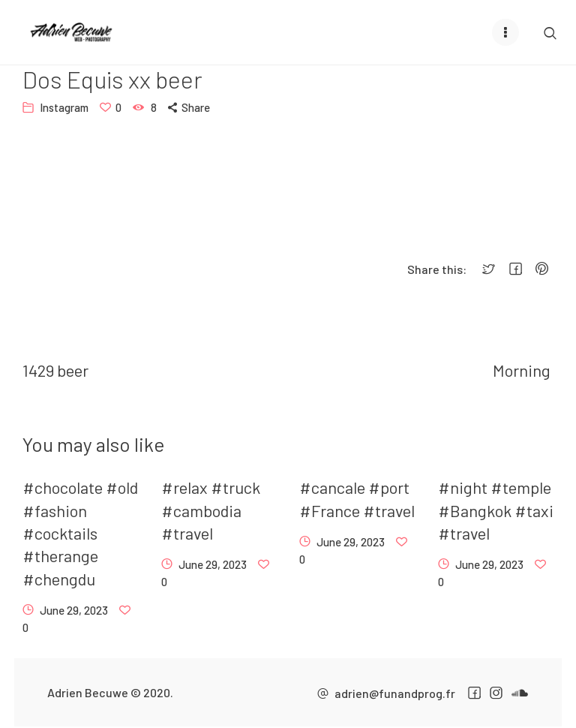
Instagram (64, 107)
